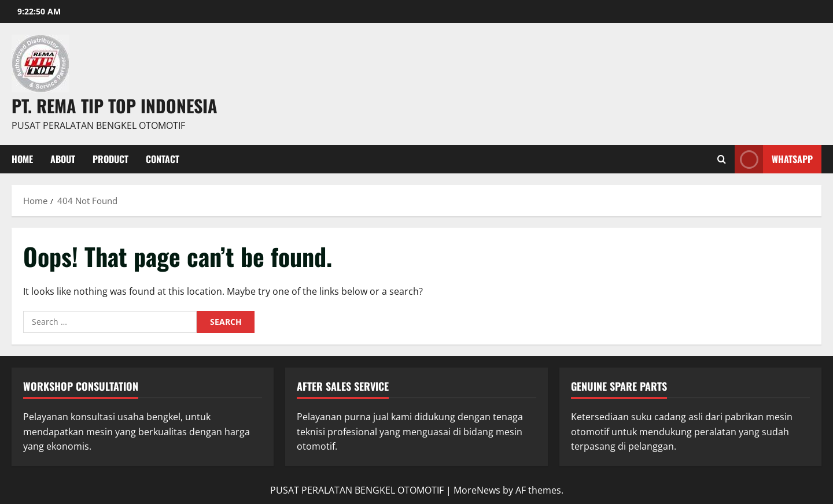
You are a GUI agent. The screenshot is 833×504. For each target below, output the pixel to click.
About (63, 159)
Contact (163, 159)
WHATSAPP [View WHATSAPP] (774, 159)
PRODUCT (110, 159)
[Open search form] (722, 159)
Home (22, 159)
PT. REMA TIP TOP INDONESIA (115, 105)
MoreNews (477, 490)
